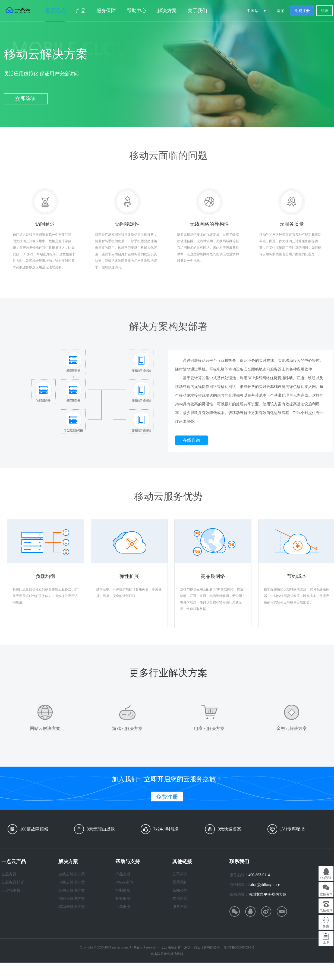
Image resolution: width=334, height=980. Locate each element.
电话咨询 (326, 910)
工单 (326, 942)
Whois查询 (124, 882)
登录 (324, 11)
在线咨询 (191, 440)
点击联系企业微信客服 (167, 954)
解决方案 (167, 11)
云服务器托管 (13, 882)
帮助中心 (137, 11)
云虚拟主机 (11, 890)
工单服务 (123, 907)
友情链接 (180, 899)
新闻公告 (180, 890)
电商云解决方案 (72, 882)
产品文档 (123, 874)
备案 (281, 11)
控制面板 (123, 890)
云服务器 (9, 874)
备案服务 (123, 899)
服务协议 (180, 907)
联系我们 (180, 882)
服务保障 (106, 11)
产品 (81, 11)
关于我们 (197, 11)
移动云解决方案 (72, 907)
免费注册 (302, 11)
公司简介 (180, 874)
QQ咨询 (326, 878)
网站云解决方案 (72, 899)
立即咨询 (26, 99)
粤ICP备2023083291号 (239, 947)
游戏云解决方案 (72, 874)
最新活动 (55, 11)
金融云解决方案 (72, 890)
